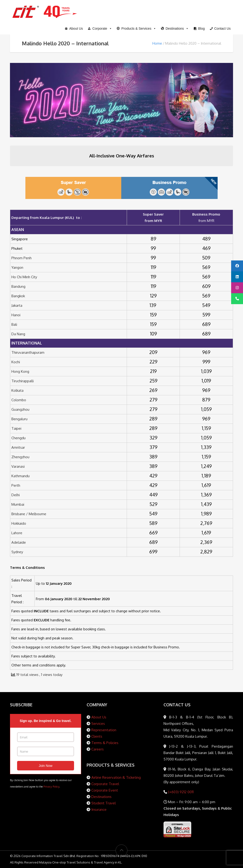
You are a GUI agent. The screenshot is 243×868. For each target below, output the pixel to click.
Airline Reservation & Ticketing (116, 777)
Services (98, 724)
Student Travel (104, 803)
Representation (104, 730)
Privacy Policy (51, 786)
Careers (98, 749)
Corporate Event (105, 790)
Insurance (99, 809)
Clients (97, 736)
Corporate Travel (105, 784)
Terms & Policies (105, 743)
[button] (136, 28)
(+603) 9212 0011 (180, 792)
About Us (99, 717)
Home (157, 43)
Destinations (101, 797)
